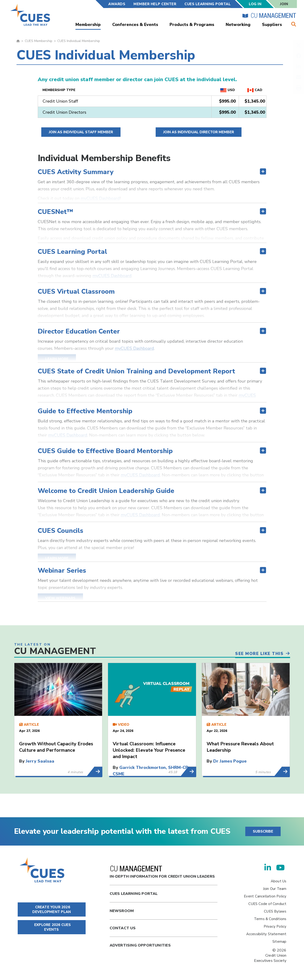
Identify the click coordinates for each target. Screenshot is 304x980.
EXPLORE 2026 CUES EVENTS (52, 927)
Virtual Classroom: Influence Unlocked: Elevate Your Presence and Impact (149, 750)
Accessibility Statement (266, 934)
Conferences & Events (135, 25)
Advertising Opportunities (140, 945)
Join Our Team (275, 889)
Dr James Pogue (230, 761)
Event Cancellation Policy (265, 896)
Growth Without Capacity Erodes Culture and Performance (56, 747)
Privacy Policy (275, 926)
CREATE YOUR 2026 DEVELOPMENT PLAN (52, 909)
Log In (255, 4)
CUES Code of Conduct (267, 904)
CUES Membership (39, 41)
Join (284, 4)
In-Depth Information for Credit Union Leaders (162, 872)
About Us (279, 881)
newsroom (122, 911)
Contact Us (123, 928)
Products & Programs (192, 25)
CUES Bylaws (275, 911)
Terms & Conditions (270, 919)
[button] (152, 172)
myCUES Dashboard (100, 198)
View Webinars (60, 598)
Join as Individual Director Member (199, 132)
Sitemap (279, 942)
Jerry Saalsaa (40, 761)
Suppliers (272, 25)
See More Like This (258, 652)
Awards (117, 4)
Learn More (57, 359)
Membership (88, 25)
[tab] (152, 158)
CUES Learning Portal (208, 4)
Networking (238, 25)
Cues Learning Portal (134, 894)
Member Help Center (155, 4)
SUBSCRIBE (263, 831)
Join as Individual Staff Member (81, 132)
